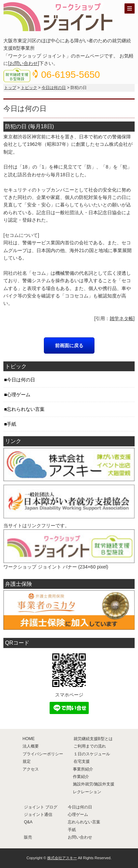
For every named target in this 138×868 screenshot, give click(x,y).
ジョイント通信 (38, 815)
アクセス (31, 769)
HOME (29, 739)
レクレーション (87, 792)
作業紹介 (81, 777)
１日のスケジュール (92, 754)
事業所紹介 (83, 769)
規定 (27, 761)
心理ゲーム (19, 395)
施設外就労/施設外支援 (94, 784)
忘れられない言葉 (26, 409)
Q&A (28, 822)
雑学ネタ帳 (121, 318)
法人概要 (31, 746)
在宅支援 (82, 761)
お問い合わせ (24, 63)
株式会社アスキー (62, 858)
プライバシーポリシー (43, 754)
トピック (29, 88)
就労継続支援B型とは (93, 739)
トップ (10, 88)
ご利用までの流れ (90, 746)
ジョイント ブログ (41, 807)
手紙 (11, 424)
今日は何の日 (54, 88)
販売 (28, 837)
